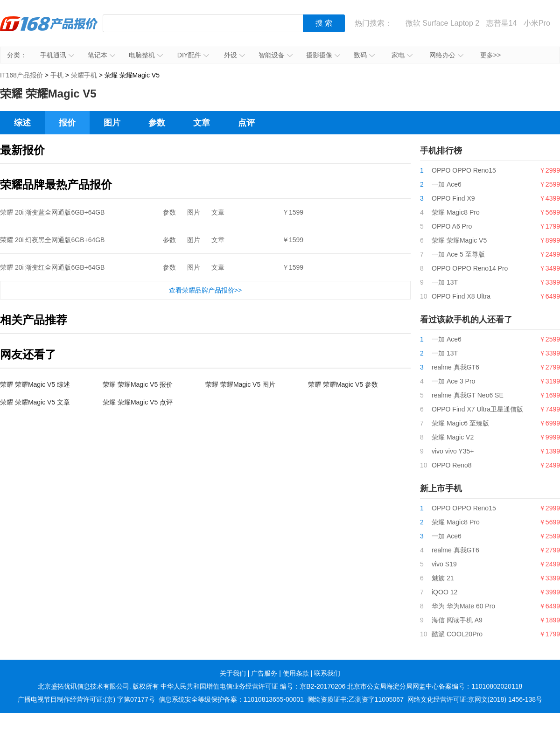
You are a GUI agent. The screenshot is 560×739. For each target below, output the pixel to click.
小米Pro (537, 23)
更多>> (490, 55)
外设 (234, 55)
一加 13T (445, 282)
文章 (202, 123)
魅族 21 (443, 578)
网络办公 (446, 55)
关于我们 (233, 673)
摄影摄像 (323, 55)
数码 (364, 55)
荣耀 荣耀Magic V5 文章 (35, 402)
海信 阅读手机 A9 (457, 620)
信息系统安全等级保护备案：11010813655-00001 (231, 699)
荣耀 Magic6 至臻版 (460, 423)
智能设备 (276, 55)
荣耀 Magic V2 (453, 437)
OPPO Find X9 (453, 198)
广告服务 (264, 673)
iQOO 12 (444, 592)
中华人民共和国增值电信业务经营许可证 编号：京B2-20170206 (253, 686)
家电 (402, 55)
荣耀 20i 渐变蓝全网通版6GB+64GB (52, 212)
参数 (157, 123)
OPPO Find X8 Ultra (461, 296)
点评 (246, 123)
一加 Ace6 (447, 184)
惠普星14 (502, 23)
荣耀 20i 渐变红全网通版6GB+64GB (52, 267)
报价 (67, 123)
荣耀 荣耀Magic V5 (459, 240)
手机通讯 (57, 55)
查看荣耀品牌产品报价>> (205, 290)
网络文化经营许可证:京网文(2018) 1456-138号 (475, 699)
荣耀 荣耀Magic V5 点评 (138, 402)
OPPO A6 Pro (452, 226)
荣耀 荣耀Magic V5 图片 (240, 384)
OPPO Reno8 (452, 465)
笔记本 (101, 55)
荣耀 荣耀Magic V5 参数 (343, 384)
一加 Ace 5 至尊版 (458, 254)
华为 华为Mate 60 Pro (463, 606)
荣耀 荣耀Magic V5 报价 (138, 384)
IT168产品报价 (49, 30)
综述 (22, 123)
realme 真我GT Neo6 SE (468, 395)
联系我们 (327, 673)
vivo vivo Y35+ (453, 451)
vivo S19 (444, 564)
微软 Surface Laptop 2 (442, 23)
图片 (112, 123)
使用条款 (296, 673)
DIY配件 (193, 55)
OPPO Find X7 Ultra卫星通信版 (477, 409)
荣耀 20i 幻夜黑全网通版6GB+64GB (52, 240)
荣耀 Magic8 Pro (456, 212)
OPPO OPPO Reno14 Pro (470, 268)
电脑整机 (146, 55)
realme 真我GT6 (455, 367)
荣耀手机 (84, 75)
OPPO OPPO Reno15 (464, 170)
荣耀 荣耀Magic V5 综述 (35, 384)
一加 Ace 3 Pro (453, 381)
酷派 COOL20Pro (457, 634)
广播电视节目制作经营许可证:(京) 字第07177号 (86, 699)
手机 (57, 75)
